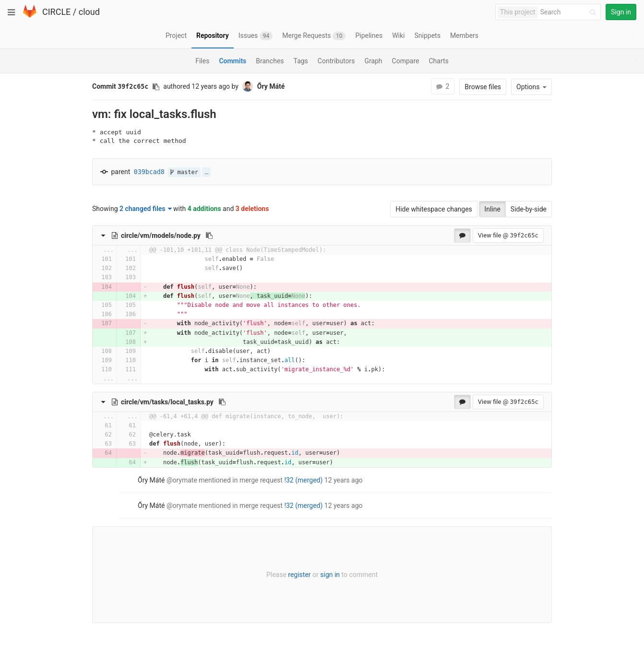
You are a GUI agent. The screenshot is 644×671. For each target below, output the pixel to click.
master (184, 172)
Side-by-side (529, 209)
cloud (89, 12)
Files (202, 61)
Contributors (336, 61)
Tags (301, 61)
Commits (233, 61)
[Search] (570, 12)
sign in (330, 575)
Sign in (621, 12)
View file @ (508, 235)
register (299, 575)
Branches (270, 61)
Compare (406, 61)
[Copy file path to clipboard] (209, 235)
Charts (438, 61)
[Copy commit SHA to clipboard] (156, 87)
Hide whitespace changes (434, 209)
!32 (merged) (303, 480)
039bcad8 (149, 172)
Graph (373, 61)
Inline (492, 209)
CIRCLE (56, 12)
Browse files (483, 87)
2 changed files (146, 209)
